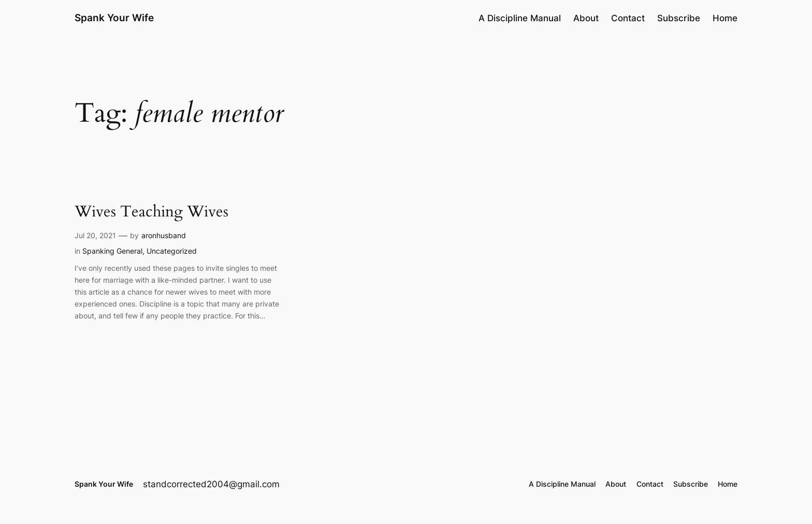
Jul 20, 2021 (95, 235)
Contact (628, 18)
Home (725, 18)
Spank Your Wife (114, 18)
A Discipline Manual (520, 18)
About (586, 18)
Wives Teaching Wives (151, 212)
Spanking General (112, 251)
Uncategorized (172, 251)
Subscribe (679, 18)
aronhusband (164, 235)
